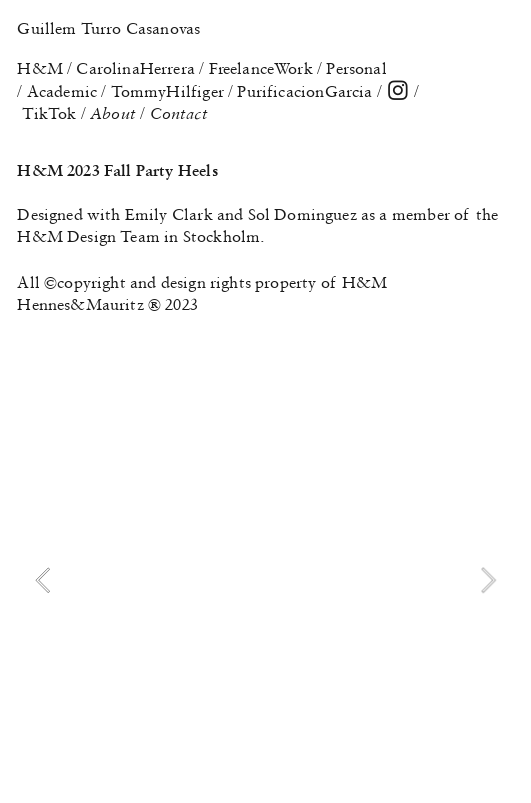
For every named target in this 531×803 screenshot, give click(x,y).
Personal (356, 68)
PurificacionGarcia (304, 91)
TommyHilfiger (167, 91)
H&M (40, 68)
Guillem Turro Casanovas (108, 28)
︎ (398, 91)
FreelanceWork (261, 68)
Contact (179, 113)
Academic (62, 91)
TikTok (49, 113)
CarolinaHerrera (135, 68)
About (115, 113)
